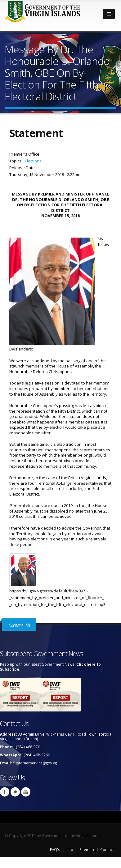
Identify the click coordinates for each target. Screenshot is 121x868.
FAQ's (55, 849)
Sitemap (87, 849)
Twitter (15, 792)
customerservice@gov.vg (35, 763)
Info (70, 849)
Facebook (5, 792)
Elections (33, 161)
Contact (107, 849)
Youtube (26, 792)
